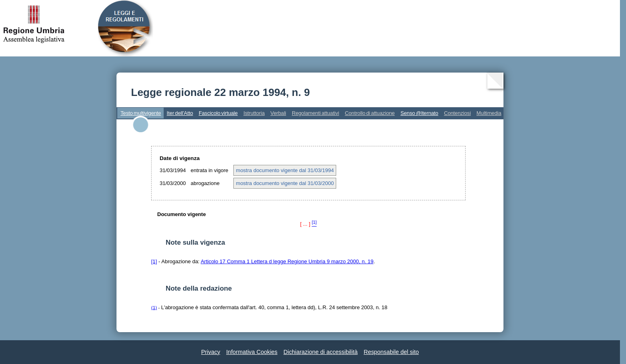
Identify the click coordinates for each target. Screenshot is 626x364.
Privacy (211, 352)
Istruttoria (254, 113)
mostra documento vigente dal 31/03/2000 (285, 183)
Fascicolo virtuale (218, 113)
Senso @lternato (419, 113)
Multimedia (489, 113)
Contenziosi (457, 113)
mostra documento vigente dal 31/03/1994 (285, 170)
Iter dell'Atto (180, 113)
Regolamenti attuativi (315, 113)
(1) (154, 307)
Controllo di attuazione (370, 113)
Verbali (278, 113)
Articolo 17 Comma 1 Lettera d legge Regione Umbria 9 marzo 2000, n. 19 (287, 261)
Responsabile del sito (391, 352)
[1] (154, 261)
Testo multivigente (141, 113)
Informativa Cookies (252, 352)
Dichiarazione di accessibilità (320, 352)
